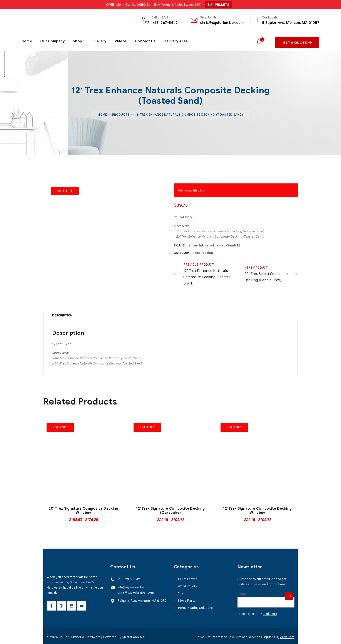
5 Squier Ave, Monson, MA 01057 (291, 23)
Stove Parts (187, 599)
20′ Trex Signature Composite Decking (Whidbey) (83, 509)
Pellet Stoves (188, 577)
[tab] (62, 314)
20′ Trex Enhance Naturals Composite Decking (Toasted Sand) (220, 235)
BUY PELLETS (218, 4)
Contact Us (146, 40)
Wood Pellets (187, 584)
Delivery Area (177, 40)
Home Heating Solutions (195, 606)
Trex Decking (203, 251)
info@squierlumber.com (134, 585)
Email (243, 592)
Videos (121, 40)
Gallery (100, 40)
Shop (78, 40)
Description (62, 314)
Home (27, 40)
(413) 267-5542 (165, 23)
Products (121, 113)
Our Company (53, 40)
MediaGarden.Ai (134, 635)
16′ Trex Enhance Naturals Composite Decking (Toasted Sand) (220, 230)
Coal (181, 592)
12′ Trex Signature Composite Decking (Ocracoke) (170, 509)
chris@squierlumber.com (222, 23)
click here (287, 635)
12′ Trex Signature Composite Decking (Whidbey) (257, 509)
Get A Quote (297, 41)
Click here (270, 612)
